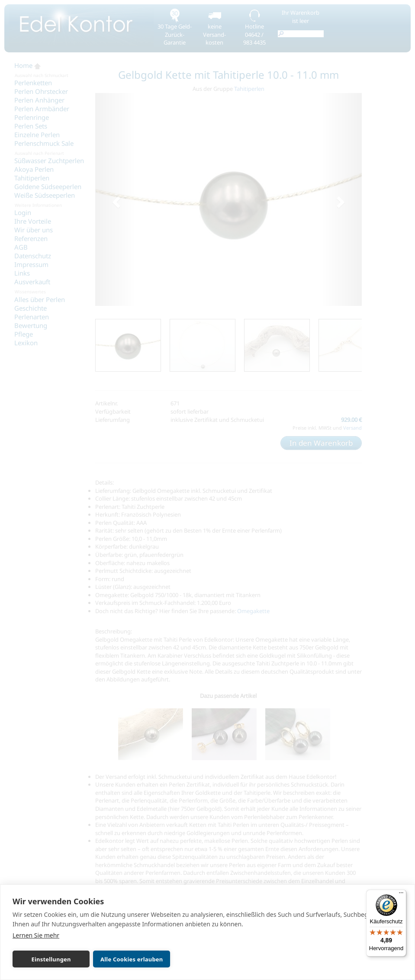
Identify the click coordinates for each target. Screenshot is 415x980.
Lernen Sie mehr (36, 935)
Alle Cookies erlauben (132, 959)
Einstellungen (51, 959)
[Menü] (401, 895)
